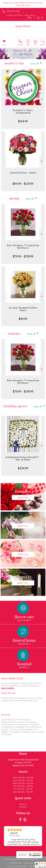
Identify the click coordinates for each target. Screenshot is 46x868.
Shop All (35, 63)
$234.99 (23, 468)
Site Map (33, 866)
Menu (4, 45)
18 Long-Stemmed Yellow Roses (23, 309)
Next (42, 99)
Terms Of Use (16, 863)
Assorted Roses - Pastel (23, 173)
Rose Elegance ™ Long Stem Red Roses (23, 247)
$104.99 (23, 121)
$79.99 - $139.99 (23, 256)
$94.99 (23, 319)
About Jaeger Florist (12, 678)
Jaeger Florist (23, 26)
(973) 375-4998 (13, 11)
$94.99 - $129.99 (23, 184)
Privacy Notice (30, 863)
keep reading (8, 688)
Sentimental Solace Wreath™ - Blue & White (23, 458)
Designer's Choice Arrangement (23, 111)
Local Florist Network (18, 866)
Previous (4, 99)
